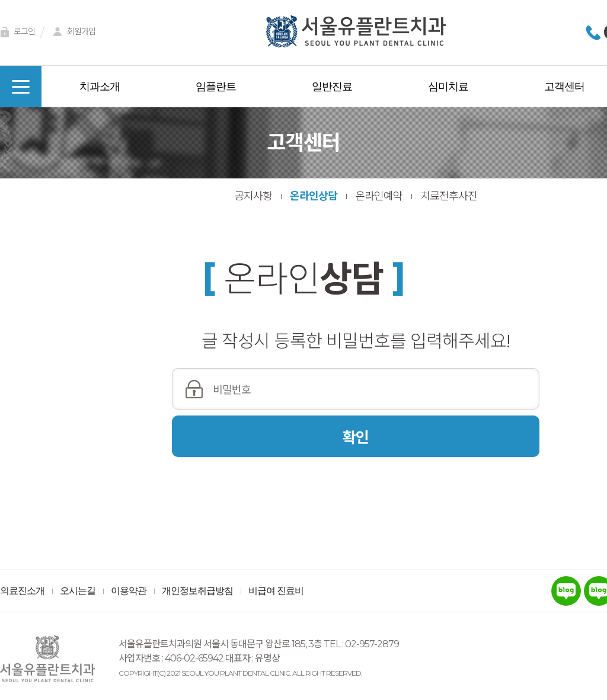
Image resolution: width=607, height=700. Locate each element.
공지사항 (253, 196)
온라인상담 (314, 196)
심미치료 (448, 87)
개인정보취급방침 (197, 591)
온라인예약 (379, 196)
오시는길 (78, 591)
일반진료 (332, 87)
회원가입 (72, 32)
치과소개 (100, 87)
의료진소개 (22, 591)
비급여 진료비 (276, 591)
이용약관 (129, 591)
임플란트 (216, 87)
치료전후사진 (449, 196)
